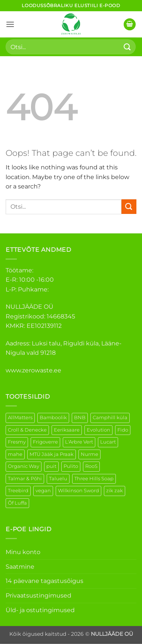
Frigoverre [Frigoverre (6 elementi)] (45, 442)
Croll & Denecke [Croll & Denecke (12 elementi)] (27, 430)
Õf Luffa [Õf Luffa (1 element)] (17, 503)
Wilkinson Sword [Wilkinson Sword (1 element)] (78, 491)
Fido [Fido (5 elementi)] (123, 430)
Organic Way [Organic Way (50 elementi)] (24, 466)
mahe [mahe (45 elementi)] (15, 454)
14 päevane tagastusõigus (44, 581)
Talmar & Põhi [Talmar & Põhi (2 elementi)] (25, 479)
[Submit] (127, 47)
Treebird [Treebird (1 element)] (18, 491)
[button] (10, 24)
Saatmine (20, 567)
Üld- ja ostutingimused (40, 610)
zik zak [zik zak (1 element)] (115, 491)
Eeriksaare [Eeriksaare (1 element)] (67, 430)
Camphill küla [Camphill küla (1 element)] (110, 418)
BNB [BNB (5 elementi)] (80, 418)
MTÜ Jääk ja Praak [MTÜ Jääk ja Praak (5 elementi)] (52, 454)
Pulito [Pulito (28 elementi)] (71, 466)
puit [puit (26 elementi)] (51, 466)
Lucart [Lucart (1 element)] (108, 442)
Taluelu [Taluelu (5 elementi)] (58, 479)
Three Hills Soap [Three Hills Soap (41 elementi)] (94, 479)
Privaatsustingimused (38, 595)
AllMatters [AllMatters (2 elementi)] (20, 418)
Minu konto (23, 552)
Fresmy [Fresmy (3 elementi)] (17, 442)
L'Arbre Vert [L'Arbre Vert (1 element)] (79, 442)
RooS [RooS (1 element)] (91, 466)
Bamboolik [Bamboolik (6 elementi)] (53, 418)
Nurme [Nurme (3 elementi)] (89, 454)
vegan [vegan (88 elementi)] (43, 491)
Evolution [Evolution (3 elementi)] (98, 430)
